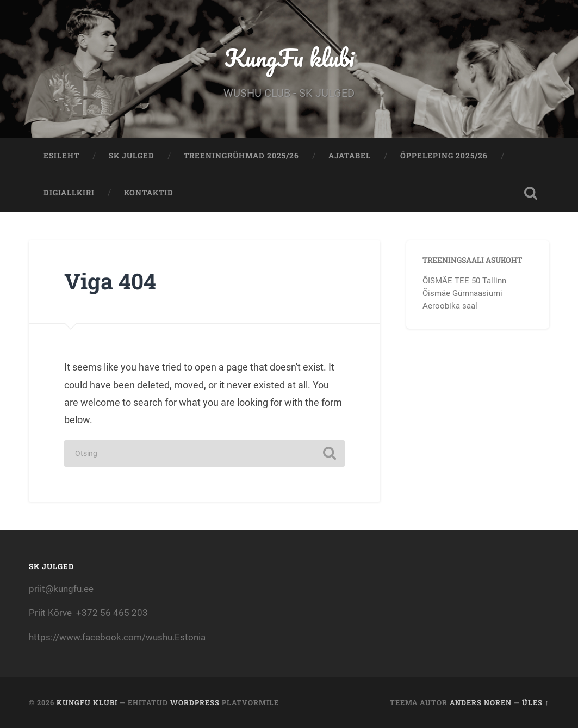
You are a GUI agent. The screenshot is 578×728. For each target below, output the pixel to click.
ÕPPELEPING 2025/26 (444, 156)
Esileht (61, 156)
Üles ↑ (535, 702)
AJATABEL (350, 156)
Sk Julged (132, 156)
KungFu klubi (289, 57)
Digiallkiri (69, 193)
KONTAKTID (149, 193)
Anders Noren (481, 702)
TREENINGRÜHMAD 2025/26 (241, 156)
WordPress (195, 702)
